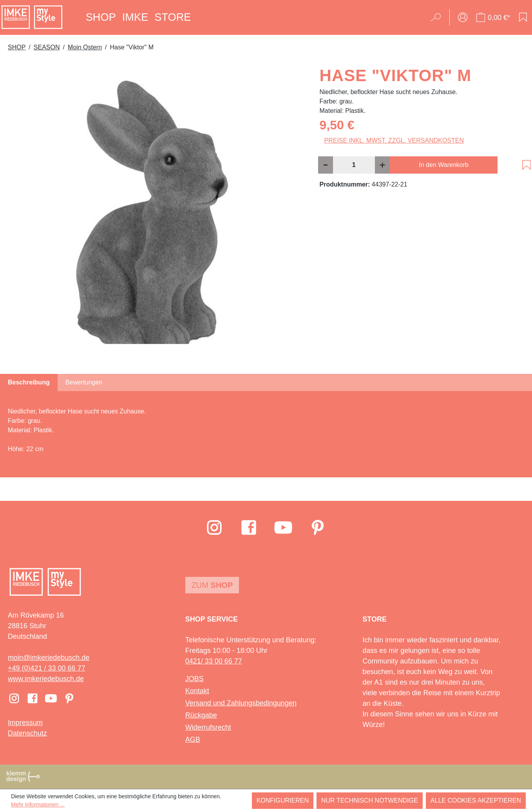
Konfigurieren (283, 800)
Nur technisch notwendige (370, 800)
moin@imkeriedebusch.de (49, 658)
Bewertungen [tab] (84, 382)
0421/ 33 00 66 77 (214, 661)
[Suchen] (438, 17)
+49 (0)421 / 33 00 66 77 (47, 668)
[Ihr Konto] (463, 17)
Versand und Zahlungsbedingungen (241, 703)
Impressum (25, 723)
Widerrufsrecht (208, 727)
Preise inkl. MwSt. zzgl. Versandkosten (394, 140)
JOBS (195, 679)
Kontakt (197, 691)
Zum (212, 585)
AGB (193, 739)
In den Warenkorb (444, 165)
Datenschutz (27, 733)
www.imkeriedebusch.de (46, 679)
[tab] (29, 382)
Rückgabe (201, 715)
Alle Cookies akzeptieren (476, 800)
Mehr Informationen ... (38, 805)
